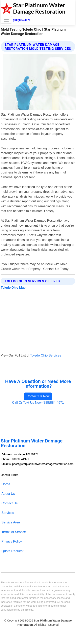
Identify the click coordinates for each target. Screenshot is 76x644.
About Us (8, 494)
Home (6, 484)
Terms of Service (14, 532)
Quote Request (12, 551)
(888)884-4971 (22, 20)
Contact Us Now (38, 396)
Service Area (11, 522)
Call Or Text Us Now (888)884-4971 (38, 402)
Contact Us (10, 503)
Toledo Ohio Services (46, 355)
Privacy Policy (12, 541)
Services (8, 513)
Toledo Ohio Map (13, 288)
